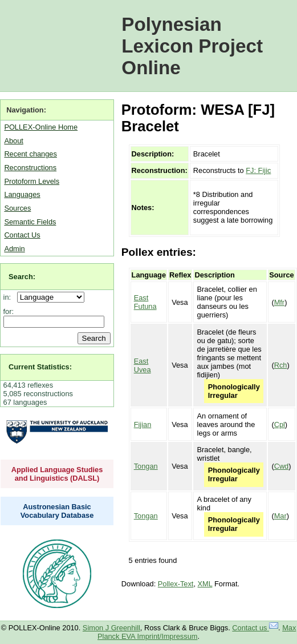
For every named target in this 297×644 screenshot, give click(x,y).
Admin (14, 249)
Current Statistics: (40, 367)
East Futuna (145, 302)
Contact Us (22, 235)
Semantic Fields (30, 222)
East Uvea (143, 365)
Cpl (280, 424)
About (13, 141)
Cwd (282, 466)
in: (9, 297)
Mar (280, 516)
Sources (17, 208)
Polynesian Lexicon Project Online (192, 46)
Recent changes (30, 154)
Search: (22, 277)
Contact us (255, 628)
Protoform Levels (32, 181)
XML (205, 584)
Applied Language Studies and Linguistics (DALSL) (57, 474)
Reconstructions (30, 168)
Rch (281, 365)
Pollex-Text (176, 584)
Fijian (143, 424)
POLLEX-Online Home (41, 127)
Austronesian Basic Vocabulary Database (57, 511)
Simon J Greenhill (111, 628)
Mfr (279, 302)
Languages (22, 194)
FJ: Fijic (258, 170)
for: (9, 311)
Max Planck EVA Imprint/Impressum (197, 632)
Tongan (146, 466)
